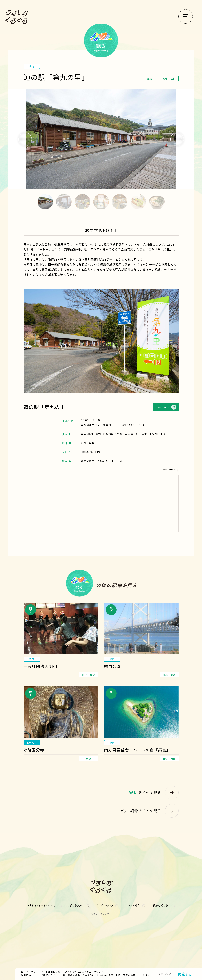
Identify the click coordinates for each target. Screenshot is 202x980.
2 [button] (64, 202)
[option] (101, 139)
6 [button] (138, 202)
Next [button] (177, 139)
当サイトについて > (101, 914)
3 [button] (82, 202)
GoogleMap (170, 470)
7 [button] (157, 202)
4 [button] (101, 202)
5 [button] (120, 202)
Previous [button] (25, 139)
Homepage (166, 407)
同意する (185, 974)
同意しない (165, 974)
